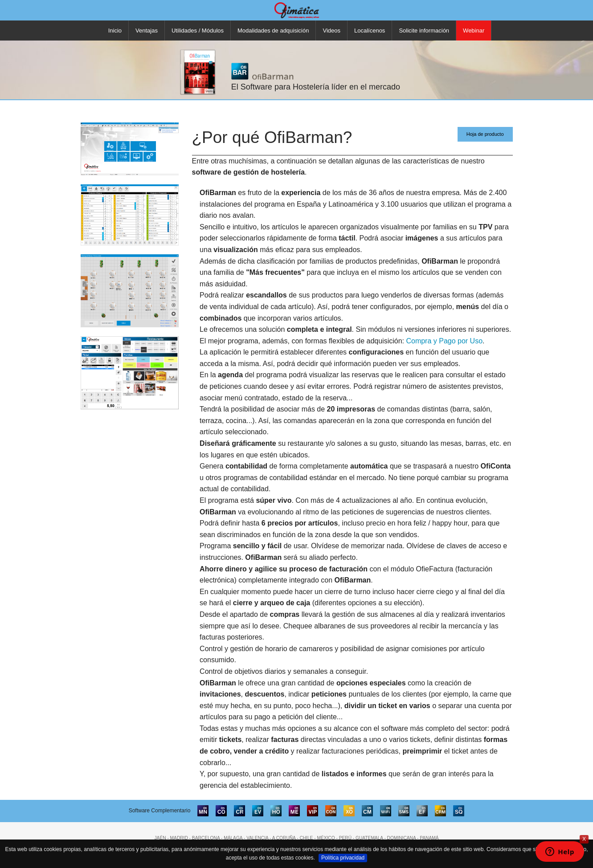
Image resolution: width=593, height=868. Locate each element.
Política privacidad (343, 858)
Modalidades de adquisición (273, 31)
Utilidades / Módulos (198, 31)
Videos (331, 31)
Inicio (115, 31)
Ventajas (147, 31)
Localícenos (370, 31)
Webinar (474, 31)
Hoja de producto (485, 134)
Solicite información (424, 31)
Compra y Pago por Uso (444, 341)
